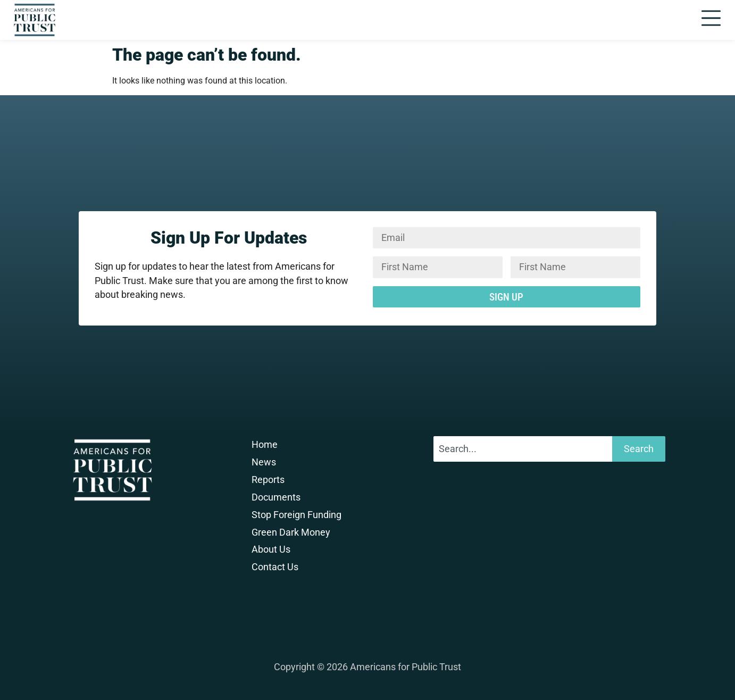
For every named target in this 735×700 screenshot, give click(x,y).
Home (265, 445)
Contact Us (275, 567)
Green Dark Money (291, 532)
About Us (271, 549)
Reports (268, 480)
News (264, 462)
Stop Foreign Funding (296, 515)
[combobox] (523, 449)
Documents (276, 497)
